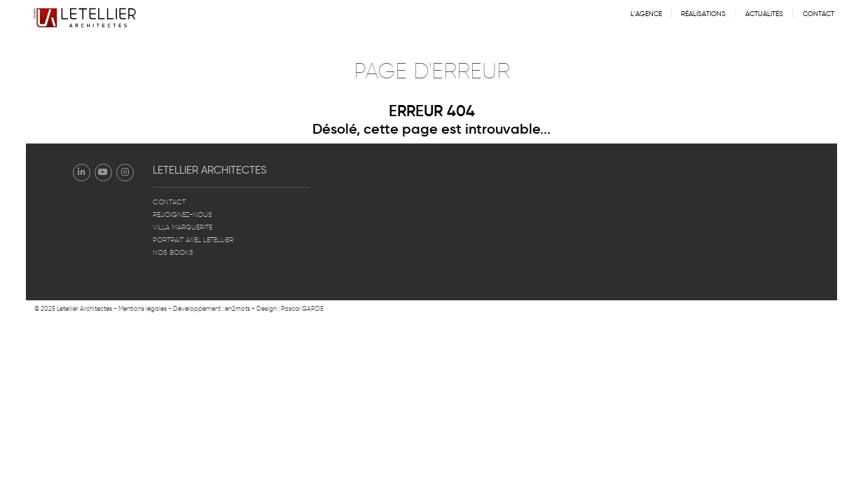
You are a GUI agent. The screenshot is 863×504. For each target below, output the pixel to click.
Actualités (764, 14)
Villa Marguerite (182, 227)
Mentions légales (143, 309)
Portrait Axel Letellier (193, 240)
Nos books (173, 253)
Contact (819, 14)
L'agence (646, 14)
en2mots (237, 309)
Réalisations (703, 14)
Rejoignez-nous (182, 215)
